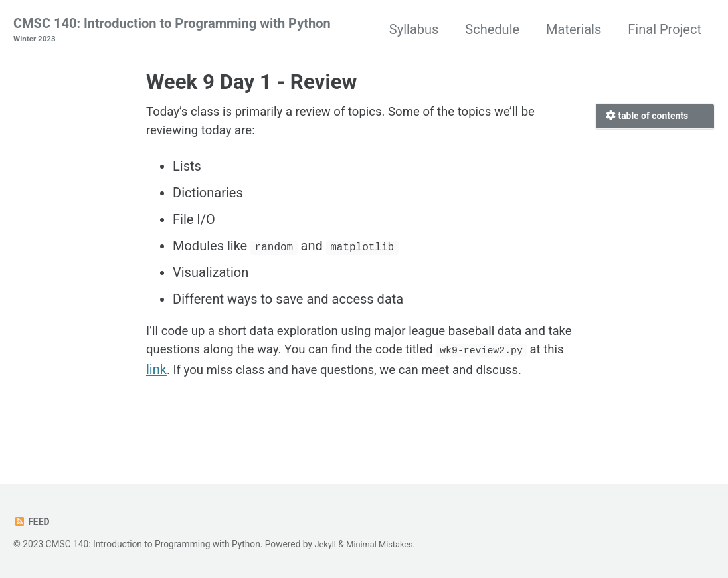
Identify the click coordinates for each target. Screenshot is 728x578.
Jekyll (326, 545)
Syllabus (414, 29)
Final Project (665, 29)
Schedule (492, 29)
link (267, 377)
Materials (574, 29)
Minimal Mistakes (384, 545)
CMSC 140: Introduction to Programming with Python (172, 31)
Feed (32, 522)
